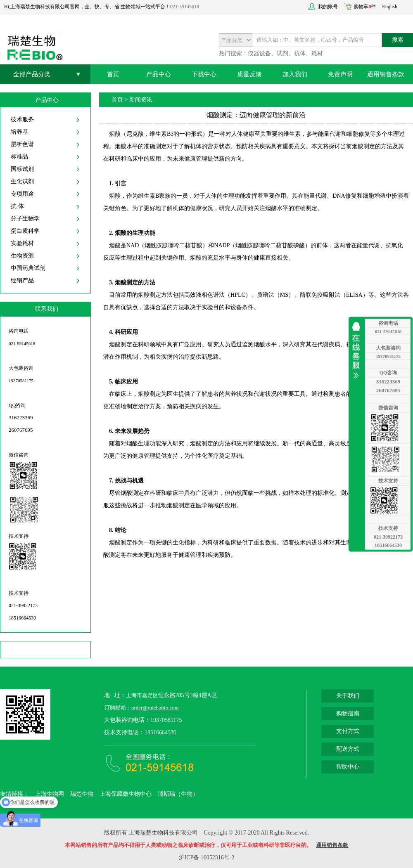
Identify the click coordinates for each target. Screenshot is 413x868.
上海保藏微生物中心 (126, 794)
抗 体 (17, 206)
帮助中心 (348, 767)
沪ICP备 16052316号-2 (207, 857)
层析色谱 (22, 144)
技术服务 (22, 119)
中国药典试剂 (28, 268)
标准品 (19, 157)
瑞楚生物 (82, 794)
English (390, 7)
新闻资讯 (141, 100)
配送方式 (348, 749)
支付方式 (348, 731)
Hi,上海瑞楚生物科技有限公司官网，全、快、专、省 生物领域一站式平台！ (87, 7)
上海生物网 (50, 794)
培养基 (19, 132)
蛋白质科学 (25, 231)
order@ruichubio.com (155, 708)
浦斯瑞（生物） (178, 794)
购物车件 (365, 7)
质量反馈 (249, 74)
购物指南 (348, 713)
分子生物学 (25, 219)
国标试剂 (22, 169)
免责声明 (340, 74)
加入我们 (295, 74)
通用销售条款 (386, 74)
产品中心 (159, 74)
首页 (113, 74)
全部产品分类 (32, 74)
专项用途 (22, 194)
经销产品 (22, 280)
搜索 (398, 40)
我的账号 (328, 7)
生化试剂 (22, 181)
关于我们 (348, 696)
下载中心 (204, 74)
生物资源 (22, 256)
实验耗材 (22, 243)
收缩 (358, 350)
